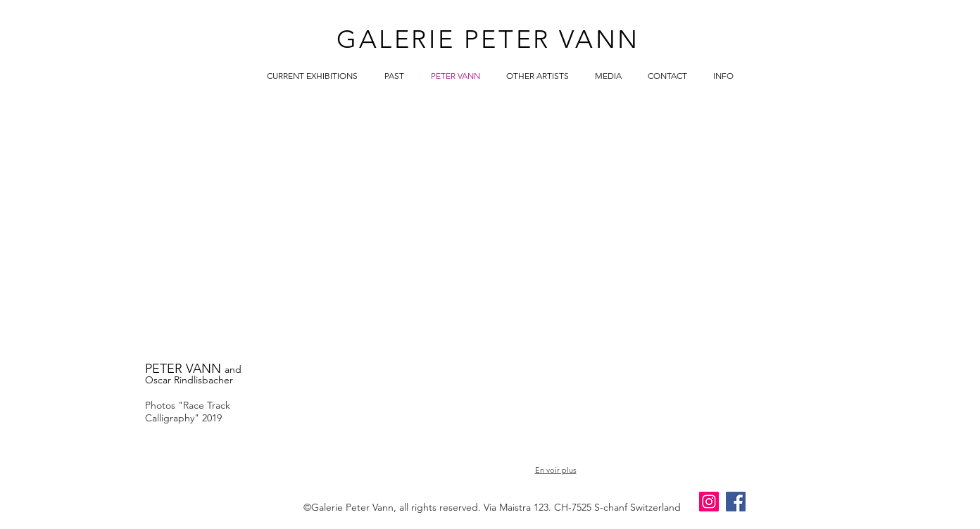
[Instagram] (709, 502)
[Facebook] (736, 502)
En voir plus (556, 470)
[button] (342, 152)
